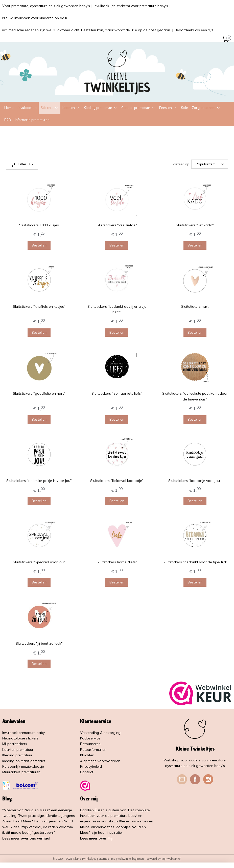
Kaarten (71, 108)
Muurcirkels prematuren (21, 772)
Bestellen (39, 245)
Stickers (50, 108)
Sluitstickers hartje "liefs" (117, 562)
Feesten (168, 108)
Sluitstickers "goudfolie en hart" (39, 393)
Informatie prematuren (32, 120)
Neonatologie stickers (20, 738)
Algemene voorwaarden (100, 761)
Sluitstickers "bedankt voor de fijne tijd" (195, 562)
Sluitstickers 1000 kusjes (39, 225)
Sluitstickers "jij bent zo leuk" (39, 643)
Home (9, 108)
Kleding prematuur (101, 108)
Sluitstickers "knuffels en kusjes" (39, 306)
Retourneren (90, 744)
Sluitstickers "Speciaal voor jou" (39, 562)
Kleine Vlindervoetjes (97, 827)
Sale (184, 108)
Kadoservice (90, 738)
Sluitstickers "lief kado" (195, 225)
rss (113, 859)
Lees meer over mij (96, 838)
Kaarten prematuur (18, 750)
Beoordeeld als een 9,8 (194, 30)
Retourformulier (93, 750)
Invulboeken (27, 108)
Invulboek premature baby (24, 733)
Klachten (87, 755)
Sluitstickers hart (195, 306)
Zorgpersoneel (206, 108)
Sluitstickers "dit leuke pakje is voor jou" (39, 480)
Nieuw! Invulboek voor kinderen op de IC (35, 18)
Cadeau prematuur (138, 108)
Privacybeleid (91, 766)
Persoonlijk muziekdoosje (23, 766)
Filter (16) (22, 164)
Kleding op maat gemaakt (24, 761)
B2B (8, 120)
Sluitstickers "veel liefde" (117, 225)
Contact (87, 772)
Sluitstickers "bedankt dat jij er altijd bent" (117, 309)
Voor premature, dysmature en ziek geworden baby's (46, 6)
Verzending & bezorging (100, 733)
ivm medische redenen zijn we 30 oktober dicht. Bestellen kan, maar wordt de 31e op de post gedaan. (87, 30)
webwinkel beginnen (131, 859)
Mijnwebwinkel (171, 859)
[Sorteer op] (210, 164)
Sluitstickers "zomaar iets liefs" (117, 393)
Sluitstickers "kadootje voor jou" (195, 480)
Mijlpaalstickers (15, 744)
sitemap (104, 859)
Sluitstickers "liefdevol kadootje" (117, 480)
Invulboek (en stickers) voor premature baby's (131, 6)
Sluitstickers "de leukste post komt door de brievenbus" (195, 396)
